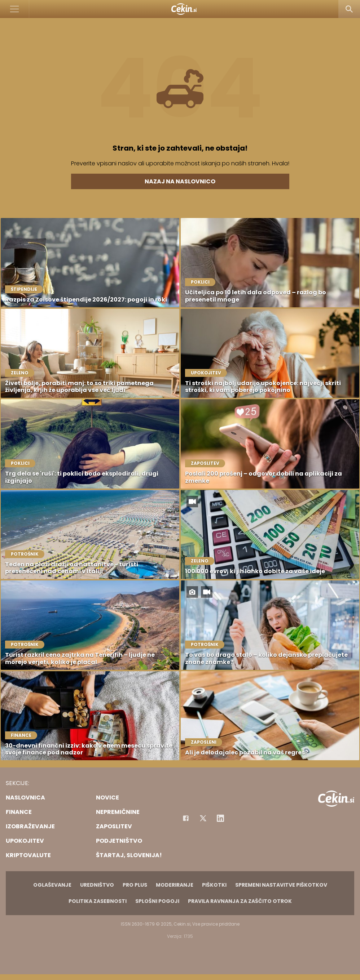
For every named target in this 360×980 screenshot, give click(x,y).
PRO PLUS (135, 885)
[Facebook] (186, 818)
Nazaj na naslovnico (180, 181)
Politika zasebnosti (98, 901)
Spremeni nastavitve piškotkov (281, 885)
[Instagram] (220, 818)
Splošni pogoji (157, 901)
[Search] (349, 9)
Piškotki (214, 885)
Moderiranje (175, 885)
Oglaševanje (52, 885)
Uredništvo (97, 885)
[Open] (15, 9)
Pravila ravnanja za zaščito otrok (240, 901)
